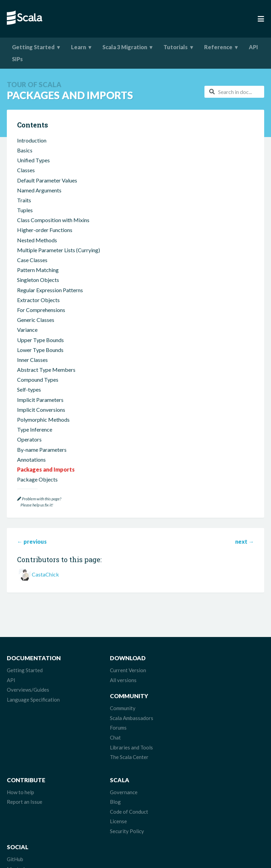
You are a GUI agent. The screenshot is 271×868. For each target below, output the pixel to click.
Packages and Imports (46, 477)
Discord (191, 801)
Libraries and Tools (204, 717)
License (103, 791)
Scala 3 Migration (125, 47)
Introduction (32, 148)
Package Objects (37, 487)
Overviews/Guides (28, 697)
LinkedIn (192, 810)
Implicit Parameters (40, 407)
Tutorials (176, 47)
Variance (27, 337)
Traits (24, 208)
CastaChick (45, 582)
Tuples (25, 218)
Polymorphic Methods (43, 427)
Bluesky (191, 781)
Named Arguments (39, 198)
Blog (100, 771)
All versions (108, 688)
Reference (218, 47)
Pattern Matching (38, 277)
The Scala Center (202, 727)
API (253, 47)
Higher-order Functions (45, 237)
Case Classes (32, 267)
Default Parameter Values (47, 188)
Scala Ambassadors (204, 688)
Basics (25, 158)
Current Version (113, 678)
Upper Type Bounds (40, 347)
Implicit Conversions (41, 417)
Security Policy (112, 801)
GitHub (190, 762)
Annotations (31, 467)
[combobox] (234, 92)
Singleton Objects (38, 287)
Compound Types (38, 387)
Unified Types (33, 168)
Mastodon (194, 771)
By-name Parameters (42, 457)
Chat (188, 707)
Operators (29, 447)
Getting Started (33, 47)
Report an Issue (25, 771)
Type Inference (35, 437)
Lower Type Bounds (40, 357)
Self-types (29, 397)
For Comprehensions (41, 317)
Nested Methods (37, 248)
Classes (26, 178)
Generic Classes (36, 327)
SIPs (17, 59)
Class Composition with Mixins (53, 227)
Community (195, 678)
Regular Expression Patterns (50, 297)
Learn (79, 47)
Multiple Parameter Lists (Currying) (59, 257)
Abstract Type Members (46, 377)
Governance (108, 762)
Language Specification (33, 707)
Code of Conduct (114, 781)
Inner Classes (32, 367)
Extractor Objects (38, 307)
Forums (191, 697)
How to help (20, 762)
